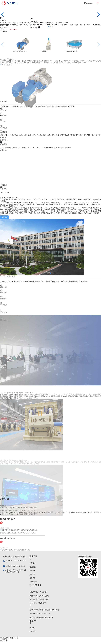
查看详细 (4, 25)
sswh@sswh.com (20, 566)
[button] (49, 27)
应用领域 (3, 189)
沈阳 (17, 638)
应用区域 (3, 185)
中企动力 (12, 638)
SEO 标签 (4, 639)
